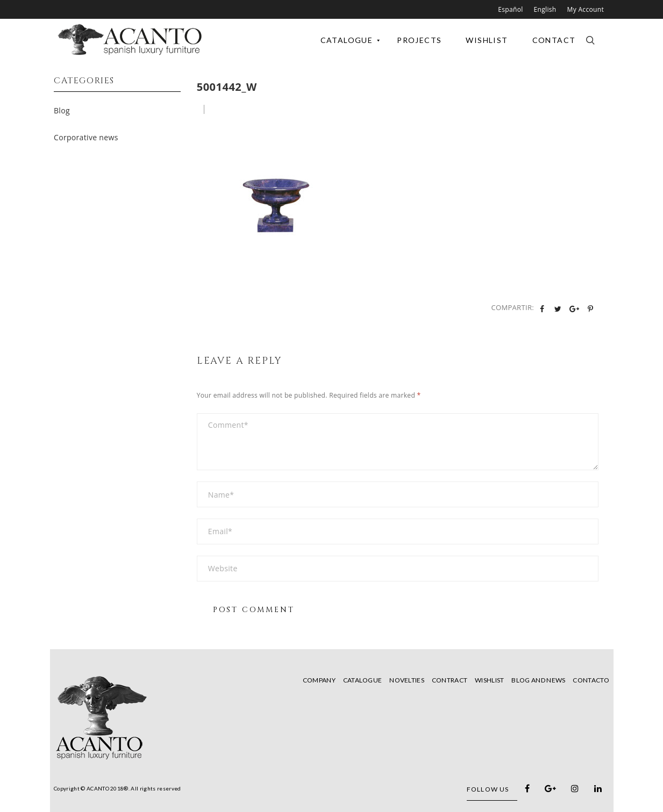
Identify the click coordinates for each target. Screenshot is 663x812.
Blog (62, 110)
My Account (586, 9)
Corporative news (86, 137)
